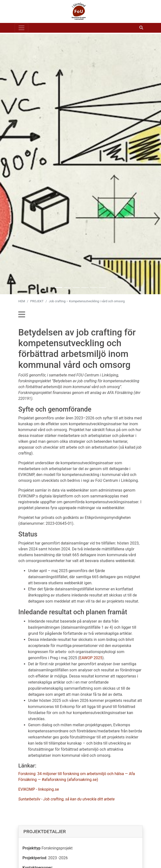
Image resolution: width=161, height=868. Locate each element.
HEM (22, 301)
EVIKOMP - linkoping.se (39, 789)
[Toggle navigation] (21, 28)
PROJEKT (37, 301)
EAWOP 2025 (91, 658)
